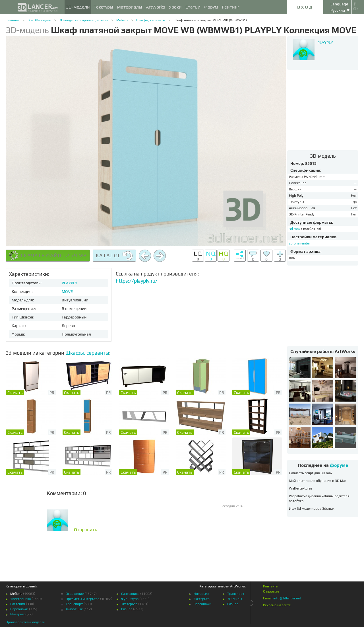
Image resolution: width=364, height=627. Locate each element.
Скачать (15, 392)
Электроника (20, 599)
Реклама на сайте (277, 605)
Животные (74, 609)
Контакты (271, 586)
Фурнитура (130, 599)
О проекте (271, 591)
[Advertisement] (323, 110)
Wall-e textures (301, 488)
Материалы (130, 7)
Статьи (193, 7)
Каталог (114, 256)
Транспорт (74, 604)
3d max (295, 229)
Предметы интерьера (82, 599)
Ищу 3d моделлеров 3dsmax (312, 509)
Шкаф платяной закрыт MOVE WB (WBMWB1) (210, 20)
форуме (339, 465)
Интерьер (18, 614)
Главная (13, 20)
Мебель (122, 20)
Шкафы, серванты (151, 20)
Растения (18, 604)
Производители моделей (25, 622)
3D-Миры (235, 599)
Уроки (175, 7)
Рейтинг (231, 7)
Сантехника (130, 594)
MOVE (67, 291)
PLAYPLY (70, 283)
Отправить (86, 530)
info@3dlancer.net (287, 598)
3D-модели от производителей (84, 20)
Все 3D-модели (39, 20)
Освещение (75, 594)
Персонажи (19, 609)
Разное (127, 609)
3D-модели (78, 7)
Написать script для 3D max (311, 473)
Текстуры (103, 7)
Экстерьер (129, 604)
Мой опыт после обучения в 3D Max (318, 481)
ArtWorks (156, 7)
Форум (211, 7)
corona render (299, 243)
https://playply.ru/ (137, 281)
